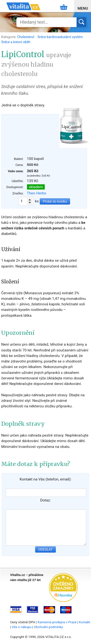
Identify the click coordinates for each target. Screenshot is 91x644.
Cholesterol (26, 37)
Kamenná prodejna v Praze (57, 622)
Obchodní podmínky (49, 627)
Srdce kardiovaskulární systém (60, 37)
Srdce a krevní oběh (16, 42)
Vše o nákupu (22, 627)
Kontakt (85, 622)
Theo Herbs (37, 193)
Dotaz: (45, 500)
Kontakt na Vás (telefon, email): (45, 479)
